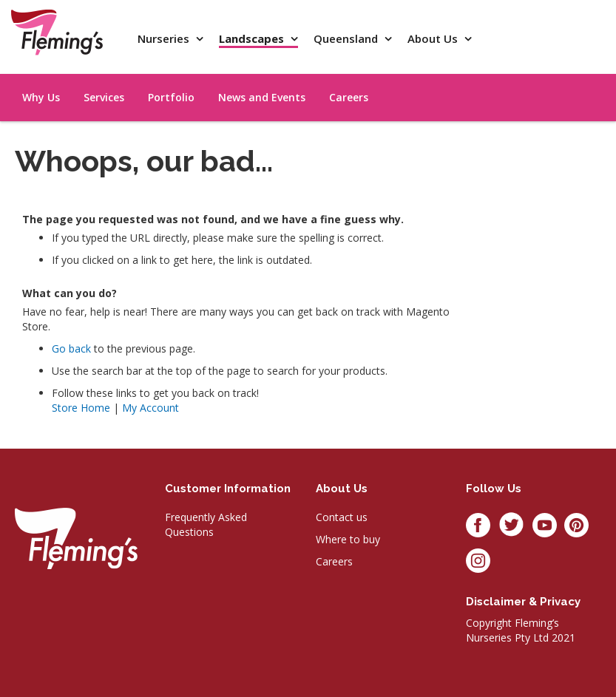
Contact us (342, 517)
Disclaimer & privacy (523, 602)
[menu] (535, 81)
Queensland (347, 38)
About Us (434, 38)
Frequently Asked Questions (206, 524)
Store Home (81, 408)
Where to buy (348, 539)
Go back (71, 348)
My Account (150, 408)
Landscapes (253, 38)
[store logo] (57, 32)
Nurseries (165, 38)
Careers (334, 561)
